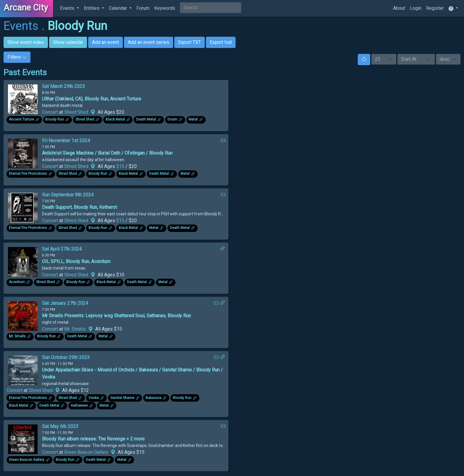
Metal (193, 120)
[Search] (211, 8)
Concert (50, 112)
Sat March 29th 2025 (63, 86)
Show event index (26, 42)
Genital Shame (122, 398)
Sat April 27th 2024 (62, 249)
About (399, 8)
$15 (121, 166)
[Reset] (364, 60)
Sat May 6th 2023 (60, 426)
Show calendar (68, 42)
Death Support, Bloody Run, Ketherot (79, 207)
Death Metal (146, 120)
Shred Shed (76, 112)
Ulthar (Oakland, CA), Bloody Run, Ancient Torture (92, 99)
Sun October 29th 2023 (66, 357)
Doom (172, 120)
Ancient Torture (21, 120)
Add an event (105, 42)
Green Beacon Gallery (86, 452)
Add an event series (149, 42)
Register (435, 8)
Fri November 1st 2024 (66, 141)
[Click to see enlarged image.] (23, 99)
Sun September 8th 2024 (68, 195)
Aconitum (17, 282)
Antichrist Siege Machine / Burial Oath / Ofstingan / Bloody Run (107, 153)
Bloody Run (77, 26)
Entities (92, 8)
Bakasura (153, 398)
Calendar (119, 8)
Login (416, 8)
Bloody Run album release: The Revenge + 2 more (93, 439)
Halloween (79, 406)
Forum (143, 8)
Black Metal (115, 120)
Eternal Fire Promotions (28, 174)
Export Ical (221, 42)
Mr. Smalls (75, 329)
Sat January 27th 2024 (65, 303)
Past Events (25, 72)
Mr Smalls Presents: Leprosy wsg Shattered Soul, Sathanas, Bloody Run (116, 316)
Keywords (165, 8)
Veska (94, 398)
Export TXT (190, 42)
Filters (17, 57)
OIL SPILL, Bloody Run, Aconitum (76, 261)
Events (68, 8)
